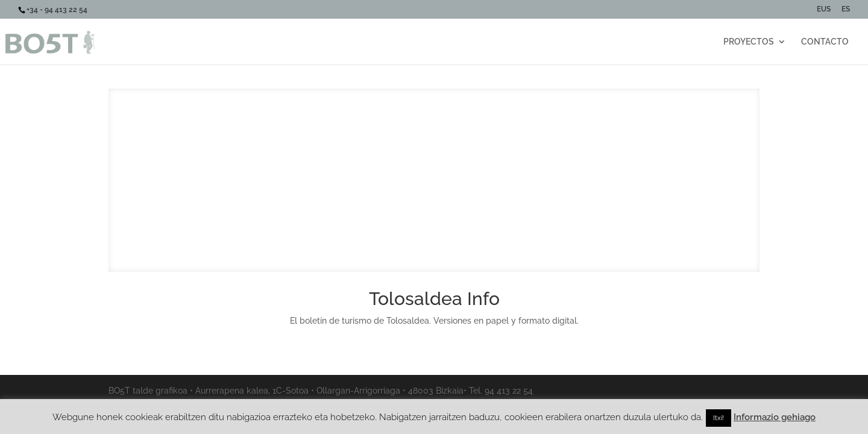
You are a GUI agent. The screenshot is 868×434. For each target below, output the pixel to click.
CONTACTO (825, 42)
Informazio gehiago (775, 417)
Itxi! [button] (719, 418)
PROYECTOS (749, 42)
